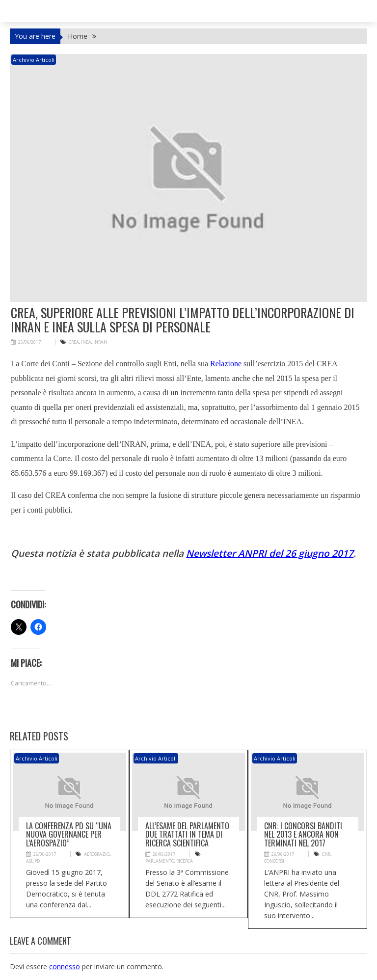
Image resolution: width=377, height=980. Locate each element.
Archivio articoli (34, 60)
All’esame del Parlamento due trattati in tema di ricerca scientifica (187, 834)
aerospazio (97, 854)
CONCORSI (274, 861)
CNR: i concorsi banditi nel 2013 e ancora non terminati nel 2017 (303, 834)
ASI (29, 861)
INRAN (100, 342)
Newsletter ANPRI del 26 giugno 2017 (270, 553)
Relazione (226, 364)
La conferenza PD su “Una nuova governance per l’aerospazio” (69, 834)
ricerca (185, 861)
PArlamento (160, 861)
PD (37, 861)
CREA (74, 342)
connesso (65, 966)
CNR (326, 854)
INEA (86, 342)
